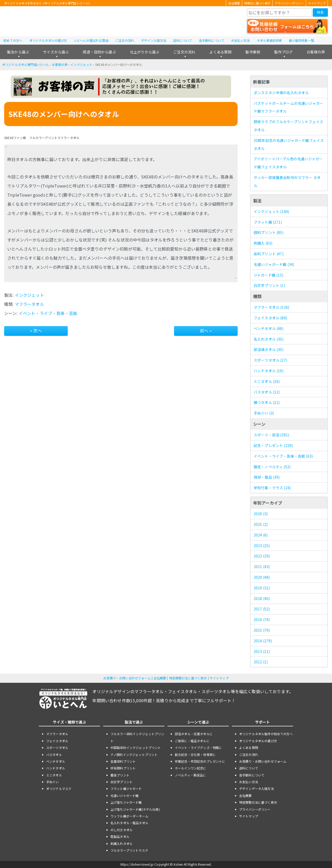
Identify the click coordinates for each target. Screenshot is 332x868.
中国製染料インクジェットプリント (136, 748)
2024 (261, 535)
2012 (261, 662)
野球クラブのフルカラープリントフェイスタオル (288, 126)
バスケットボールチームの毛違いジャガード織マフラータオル (288, 107)
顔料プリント (269, 232)
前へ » (206, 330)
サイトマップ (317, 3)
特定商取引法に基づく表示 (188, 678)
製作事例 (253, 52)
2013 (262, 651)
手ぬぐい (264, 413)
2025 (261, 524)
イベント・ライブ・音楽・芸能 (48, 313)
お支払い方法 (241, 40)
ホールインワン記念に (191, 768)
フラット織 (268, 222)
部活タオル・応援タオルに (194, 734)
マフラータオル (29, 304)
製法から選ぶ (18, 52)
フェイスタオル (270, 318)
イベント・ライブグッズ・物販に (198, 748)
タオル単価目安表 (269, 40)
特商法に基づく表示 (257, 3)
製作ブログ (283, 52)
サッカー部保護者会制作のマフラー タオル (287, 181)
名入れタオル (269, 339)
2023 (262, 546)
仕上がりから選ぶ (145, 52)
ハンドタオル (269, 371)
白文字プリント (269, 285)
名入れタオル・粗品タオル (129, 823)
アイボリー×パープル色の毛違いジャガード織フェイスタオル (288, 163)
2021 (262, 567)
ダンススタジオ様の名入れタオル (281, 93)
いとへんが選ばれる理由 (91, 40)
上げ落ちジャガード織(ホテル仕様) (135, 809)
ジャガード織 (268, 275)
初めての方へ (13, 40)
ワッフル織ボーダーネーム (129, 816)
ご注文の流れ (125, 40)
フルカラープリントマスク (129, 850)
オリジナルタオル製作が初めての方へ (266, 734)
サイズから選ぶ (56, 52)
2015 (262, 630)
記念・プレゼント (273, 445)
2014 (263, 641)
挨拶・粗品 (267, 477)
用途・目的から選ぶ (99, 52)
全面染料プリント (123, 761)
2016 (262, 619)
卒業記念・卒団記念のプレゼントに (200, 761)
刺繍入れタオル (122, 843)
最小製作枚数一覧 (302, 40)
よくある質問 (220, 52)
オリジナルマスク (59, 788)
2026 (261, 514)
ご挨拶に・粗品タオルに (192, 741)
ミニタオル (267, 381)
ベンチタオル (269, 328)
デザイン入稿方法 (154, 40)
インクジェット (81, 64)
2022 (262, 556)
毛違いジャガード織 (274, 264)
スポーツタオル (270, 360)
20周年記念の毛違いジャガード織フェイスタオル (289, 144)
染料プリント (269, 254)
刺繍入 (263, 243)
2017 (262, 609)
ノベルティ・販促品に (191, 775)
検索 (320, 12)
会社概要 (234, 3)
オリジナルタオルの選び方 (48, 40)
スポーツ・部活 (271, 435)
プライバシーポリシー (289, 3)
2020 (262, 577)
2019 (262, 588)
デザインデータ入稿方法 (257, 788)
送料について (182, 40)
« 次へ (36, 330)
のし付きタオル (122, 830)
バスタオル (267, 392)
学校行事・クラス (272, 488)
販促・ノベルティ (272, 467)
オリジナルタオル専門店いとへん (26, 64)
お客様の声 (316, 52)
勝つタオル (267, 402)
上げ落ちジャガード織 (126, 802)
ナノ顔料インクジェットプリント (134, 755)
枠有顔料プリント (123, 768)
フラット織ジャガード (126, 788)
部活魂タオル (269, 349)
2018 (262, 598)
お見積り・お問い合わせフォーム (127, 678)
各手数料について (212, 40)
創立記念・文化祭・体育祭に (195, 755)
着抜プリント (120, 775)
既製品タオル (120, 836)
